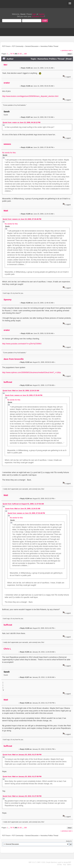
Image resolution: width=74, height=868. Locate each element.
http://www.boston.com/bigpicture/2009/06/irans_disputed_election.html (30, 96)
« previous (64, 50)
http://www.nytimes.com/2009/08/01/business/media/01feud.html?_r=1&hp (31, 372)
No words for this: (9, 153)
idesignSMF (67, 862)
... (9, 54)
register (42, 14)
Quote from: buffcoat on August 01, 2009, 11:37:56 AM (23, 504)
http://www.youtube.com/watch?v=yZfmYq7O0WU (22, 344)
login (34, 14)
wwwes (7, 144)
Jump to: (69, 841)
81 (19, 54)
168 (25, 54)
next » (70, 50)
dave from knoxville (14, 359)
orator (7, 83)
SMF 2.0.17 (32, 862)
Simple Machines (52, 862)
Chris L (7, 649)
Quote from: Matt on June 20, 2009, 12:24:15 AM (21, 391)
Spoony (7, 300)
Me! (5, 65)
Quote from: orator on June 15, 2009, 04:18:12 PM (22, 122)
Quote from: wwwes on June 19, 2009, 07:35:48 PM (22, 219)
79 (13, 54)
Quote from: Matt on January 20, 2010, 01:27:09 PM (22, 755)
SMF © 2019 (41, 862)
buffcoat (8, 382)
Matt (6, 211)
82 (21, 54)
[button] (70, 3)
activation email (38, 16)
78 (11, 54)
